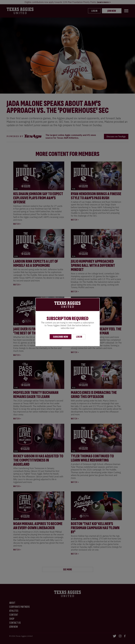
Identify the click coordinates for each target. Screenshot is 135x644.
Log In (79, 337)
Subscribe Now (61, 337)
